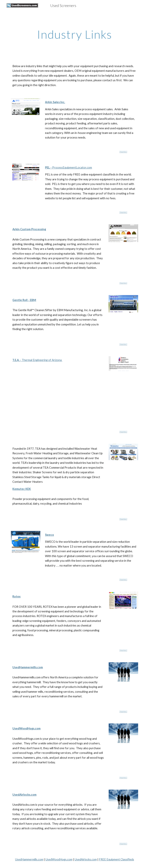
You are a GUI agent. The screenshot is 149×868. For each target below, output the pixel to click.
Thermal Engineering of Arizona (42, 360)
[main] (74, 34)
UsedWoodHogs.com (59, 859)
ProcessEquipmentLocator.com (72, 167)
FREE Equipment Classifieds (117, 859)
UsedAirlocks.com (86, 859)
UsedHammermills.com (29, 859)
